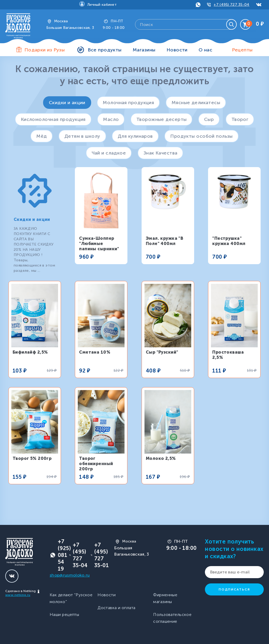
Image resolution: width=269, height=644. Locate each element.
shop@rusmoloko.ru (70, 575)
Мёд (42, 136)
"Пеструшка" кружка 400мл (229, 241)
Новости (177, 50)
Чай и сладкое (109, 153)
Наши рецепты (64, 614)
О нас (205, 50)
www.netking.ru (18, 595)
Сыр (209, 119)
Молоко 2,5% (161, 458)
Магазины (144, 50)
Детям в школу (82, 136)
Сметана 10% (95, 352)
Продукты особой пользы (201, 136)
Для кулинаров (135, 136)
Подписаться (234, 589)
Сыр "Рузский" (162, 352)
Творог (240, 119)
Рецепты (242, 50)
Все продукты (105, 50)
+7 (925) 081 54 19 (64, 555)
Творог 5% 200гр (32, 458)
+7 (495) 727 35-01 (102, 555)
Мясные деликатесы (196, 103)
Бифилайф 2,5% (30, 352)
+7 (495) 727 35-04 (231, 5)
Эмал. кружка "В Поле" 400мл (165, 241)
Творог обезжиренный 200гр (96, 464)
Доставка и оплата (116, 608)
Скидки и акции (67, 103)
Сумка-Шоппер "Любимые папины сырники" (99, 244)
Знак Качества (161, 153)
